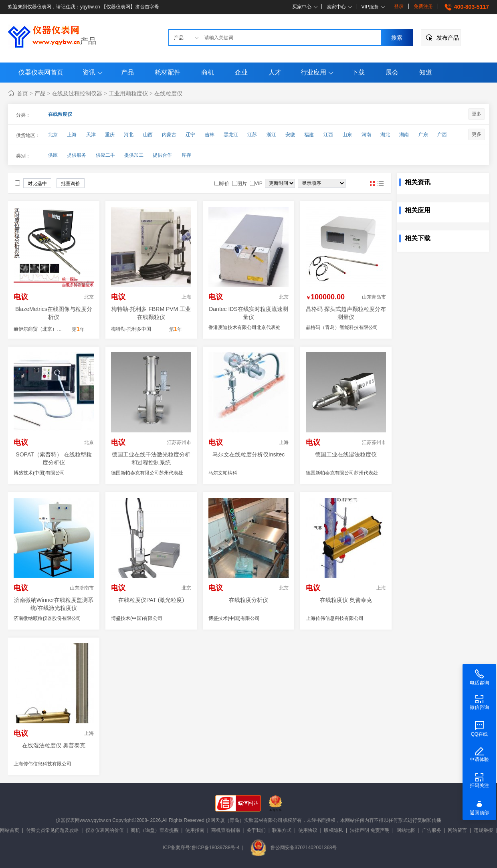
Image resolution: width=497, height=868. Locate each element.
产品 (88, 41)
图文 (380, 184)
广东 (423, 135)
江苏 (252, 135)
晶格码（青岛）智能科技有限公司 (342, 327)
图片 (372, 184)
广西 (442, 135)
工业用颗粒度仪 (128, 93)
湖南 (404, 135)
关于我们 (256, 830)
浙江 (271, 135)
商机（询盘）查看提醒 (155, 830)
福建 (309, 135)
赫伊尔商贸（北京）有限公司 (45, 329)
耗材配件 (168, 72)
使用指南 (195, 830)
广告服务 (432, 830)
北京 (53, 135)
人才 (275, 72)
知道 (426, 72)
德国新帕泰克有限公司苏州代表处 (147, 473)
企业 (241, 72)
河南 (366, 135)
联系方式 (282, 830)
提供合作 (162, 155)
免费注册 (423, 6)
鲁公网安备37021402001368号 (293, 848)
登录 (399, 6)
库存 (186, 155)
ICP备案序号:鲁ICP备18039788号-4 (201, 848)
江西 (328, 135)
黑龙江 (231, 135)
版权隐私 (333, 830)
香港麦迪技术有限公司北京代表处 (244, 327)
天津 (91, 135)
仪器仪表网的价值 (105, 830)
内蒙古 (169, 135)
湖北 (385, 135)
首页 (22, 93)
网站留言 (457, 830)
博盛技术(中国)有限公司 (39, 473)
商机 (208, 72)
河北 (129, 135)
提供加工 (134, 155)
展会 (392, 72)
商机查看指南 (226, 830)
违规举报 (483, 830)
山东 (347, 135)
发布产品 (448, 38)
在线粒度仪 (168, 93)
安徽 (290, 135)
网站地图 (406, 830)
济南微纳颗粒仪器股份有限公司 (47, 618)
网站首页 (10, 830)
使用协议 (308, 830)
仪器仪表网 (68, 820)
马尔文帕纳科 (223, 473)
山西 (148, 135)
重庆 (110, 135)
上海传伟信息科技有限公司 (335, 618)
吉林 (210, 135)
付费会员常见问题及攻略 (53, 830)
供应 (53, 155)
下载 (358, 72)
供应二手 (105, 155)
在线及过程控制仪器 (77, 93)
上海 (72, 135)
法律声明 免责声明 (370, 830)
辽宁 (190, 135)
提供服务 (77, 155)
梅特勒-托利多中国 (131, 329)
